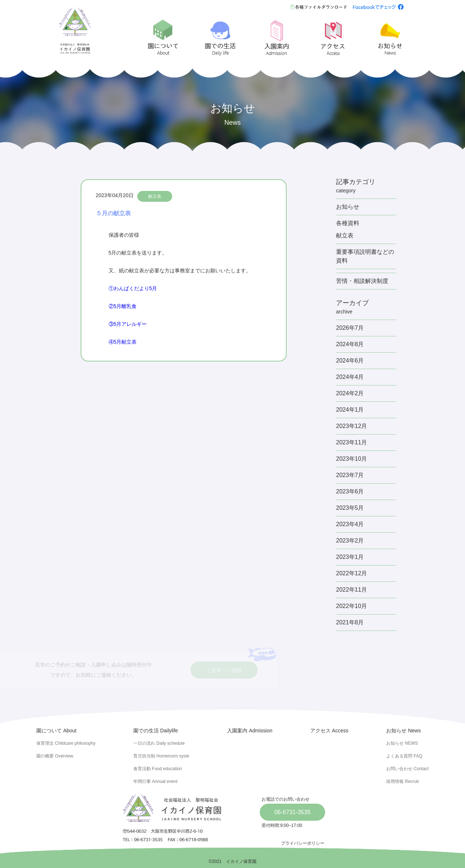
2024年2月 (350, 393)
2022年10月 (351, 606)
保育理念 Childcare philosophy (66, 743)
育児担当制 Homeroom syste (161, 756)
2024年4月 (350, 377)
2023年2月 (350, 541)
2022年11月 (351, 590)
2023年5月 (350, 508)
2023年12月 (351, 426)
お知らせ (348, 207)
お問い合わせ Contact (407, 769)
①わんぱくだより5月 (133, 288)
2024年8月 (350, 344)
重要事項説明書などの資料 (365, 256)
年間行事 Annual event (155, 781)
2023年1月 (350, 557)
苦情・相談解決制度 (362, 281)
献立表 (155, 196)
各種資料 (348, 223)
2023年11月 (351, 442)
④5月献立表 (123, 342)
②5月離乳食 (123, 306)
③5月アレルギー (128, 324)
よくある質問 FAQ (404, 756)
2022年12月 (351, 573)
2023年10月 (351, 459)
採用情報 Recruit (402, 781)
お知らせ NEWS (402, 743)
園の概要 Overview (55, 756)
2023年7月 (350, 475)
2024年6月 (350, 361)
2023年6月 (350, 491)
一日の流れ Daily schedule (159, 743)
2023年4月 (350, 524)
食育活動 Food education (158, 769)
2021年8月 (350, 622)
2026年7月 (350, 328)
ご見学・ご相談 (189, 671)
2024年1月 (350, 410)
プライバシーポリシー (303, 843)
